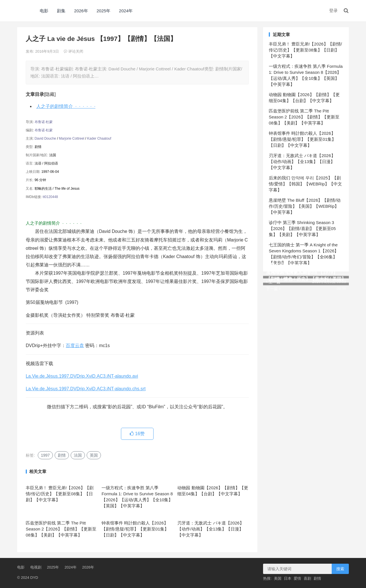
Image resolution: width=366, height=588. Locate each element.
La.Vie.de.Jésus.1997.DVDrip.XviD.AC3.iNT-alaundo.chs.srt (86, 389)
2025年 (104, 11)
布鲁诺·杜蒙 (44, 122)
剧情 (62, 455)
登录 (333, 10)
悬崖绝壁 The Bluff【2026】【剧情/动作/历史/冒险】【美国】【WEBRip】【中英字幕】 (305, 206)
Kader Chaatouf (99, 138)
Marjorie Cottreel (72, 138)
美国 (278, 578)
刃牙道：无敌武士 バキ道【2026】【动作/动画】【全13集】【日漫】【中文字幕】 (211, 529)
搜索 (340, 569)
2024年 (126, 11)
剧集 (61, 11)
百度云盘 (75, 346)
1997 (45, 455)
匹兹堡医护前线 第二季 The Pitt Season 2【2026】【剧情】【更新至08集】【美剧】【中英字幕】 (61, 529)
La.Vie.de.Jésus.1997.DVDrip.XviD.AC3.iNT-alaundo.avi (82, 376)
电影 (44, 11)
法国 (78, 455)
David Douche (45, 138)
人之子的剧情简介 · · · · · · (66, 106)
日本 (288, 578)
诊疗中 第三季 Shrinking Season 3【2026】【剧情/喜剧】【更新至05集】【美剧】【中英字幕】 (302, 228)
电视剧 (36, 567)
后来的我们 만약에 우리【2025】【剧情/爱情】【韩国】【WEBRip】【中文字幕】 (305, 184)
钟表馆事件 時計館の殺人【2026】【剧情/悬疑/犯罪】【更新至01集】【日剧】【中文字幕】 (135, 529)
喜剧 (307, 578)
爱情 (297, 578)
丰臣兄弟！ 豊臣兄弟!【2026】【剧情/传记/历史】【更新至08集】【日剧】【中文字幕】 (60, 494)
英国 (94, 455)
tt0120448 (50, 197)
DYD (23, 11)
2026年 (81, 11)
